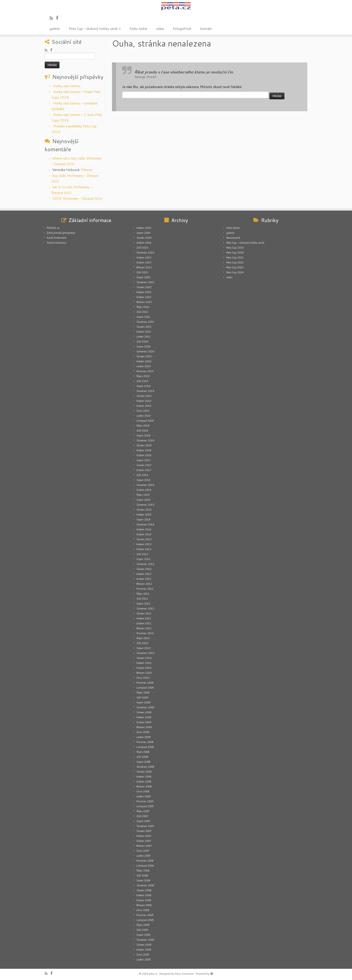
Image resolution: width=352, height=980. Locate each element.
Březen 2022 (144, 302)
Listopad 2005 (145, 920)
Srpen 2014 (143, 520)
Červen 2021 (144, 327)
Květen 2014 (144, 529)
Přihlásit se (53, 228)
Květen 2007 (144, 836)
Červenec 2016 (145, 485)
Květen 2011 (144, 618)
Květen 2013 (144, 544)
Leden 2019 (144, 416)
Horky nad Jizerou (67, 86)
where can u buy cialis (68, 158)
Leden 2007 (144, 856)
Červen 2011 (144, 613)
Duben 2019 (144, 406)
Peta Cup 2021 (235, 258)
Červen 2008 (144, 772)
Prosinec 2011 (145, 589)
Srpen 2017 (143, 460)
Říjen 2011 (143, 594)
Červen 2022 (144, 287)
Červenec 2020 (145, 351)
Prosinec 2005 (145, 915)
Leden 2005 (144, 960)
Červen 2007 (144, 831)
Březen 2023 (144, 267)
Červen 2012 (144, 569)
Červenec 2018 (145, 440)
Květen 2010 (144, 663)
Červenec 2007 (145, 826)
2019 (57, 199)
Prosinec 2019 (145, 371)
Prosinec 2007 (145, 801)
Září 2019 (142, 381)
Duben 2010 (144, 668)
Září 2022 (142, 272)
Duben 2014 (144, 534)
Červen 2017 (144, 465)
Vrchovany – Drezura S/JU (83, 199)
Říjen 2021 (143, 307)
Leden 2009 (144, 737)
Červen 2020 (144, 356)
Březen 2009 (144, 727)
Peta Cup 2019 (235, 248)
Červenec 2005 (145, 940)
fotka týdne (139, 28)
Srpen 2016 (143, 480)
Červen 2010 (144, 658)
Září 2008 (142, 757)
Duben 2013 (144, 549)
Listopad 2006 (145, 866)
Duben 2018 (144, 455)
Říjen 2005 (143, 925)
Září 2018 (142, 431)
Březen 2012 (144, 584)
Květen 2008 (144, 777)
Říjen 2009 (143, 693)
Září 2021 (142, 312)
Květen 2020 (144, 361)
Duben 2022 (144, 297)
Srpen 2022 (143, 277)
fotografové (182, 28)
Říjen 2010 (143, 638)
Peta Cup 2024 (235, 272)
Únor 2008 (143, 791)
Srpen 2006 (143, 880)
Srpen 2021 (143, 317)
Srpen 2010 (143, 648)
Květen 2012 (144, 574)
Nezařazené (233, 238)
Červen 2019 (144, 396)
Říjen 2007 (143, 811)
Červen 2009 (144, 712)
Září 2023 (142, 248)
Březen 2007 (144, 846)
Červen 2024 (144, 238)
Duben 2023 (144, 262)
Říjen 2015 (143, 495)
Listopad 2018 (145, 421)
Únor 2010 (143, 678)
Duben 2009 (144, 722)
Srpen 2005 (143, 935)
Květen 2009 (144, 717)
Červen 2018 (144, 445)
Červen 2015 (144, 510)
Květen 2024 (144, 243)
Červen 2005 (144, 945)
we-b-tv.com (62, 187)
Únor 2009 (143, 732)
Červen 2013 (144, 539)
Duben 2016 (144, 490)
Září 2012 (142, 554)
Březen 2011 (144, 628)
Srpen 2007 (143, 821)
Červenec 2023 (145, 253)
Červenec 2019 (145, 391)
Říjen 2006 (143, 871)
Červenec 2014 (145, 524)
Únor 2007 (143, 851)
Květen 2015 (144, 515)
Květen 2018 (144, 450)
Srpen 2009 (143, 702)
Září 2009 (142, 698)
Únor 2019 (143, 411)
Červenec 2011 (145, 609)
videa (160, 28)
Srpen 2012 (143, 559)
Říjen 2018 (143, 426)
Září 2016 (142, 475)
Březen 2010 (144, 673)
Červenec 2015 (145, 505)
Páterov (87, 170)
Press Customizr (184, 974)
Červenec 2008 (145, 767)
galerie (55, 28)
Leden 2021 (144, 337)
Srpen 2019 (143, 386)
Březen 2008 (144, 787)
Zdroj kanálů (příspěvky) (61, 233)
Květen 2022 (144, 292)
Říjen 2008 (143, 752)
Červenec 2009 (145, 707)
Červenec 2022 (145, 282)
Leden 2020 (144, 366)
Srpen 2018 (143, 436)
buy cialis (59, 176)
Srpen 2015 (143, 500)
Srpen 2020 (143, 347)
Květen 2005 (144, 950)
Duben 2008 (144, 782)
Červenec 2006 (145, 885)
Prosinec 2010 (145, 633)
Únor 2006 (143, 910)
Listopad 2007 (145, 806)
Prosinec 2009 (145, 683)
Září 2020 (142, 342)
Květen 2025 (144, 228)
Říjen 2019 (143, 376)
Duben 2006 (144, 900)
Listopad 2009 (145, 688)
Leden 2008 (144, 796)
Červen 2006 (144, 890)
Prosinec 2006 (145, 861)
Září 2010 (142, 643)
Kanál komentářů (56, 238)
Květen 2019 (144, 401)
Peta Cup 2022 (235, 262)
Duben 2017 (144, 470)
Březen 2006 (144, 905)
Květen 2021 (144, 332)
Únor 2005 (143, 955)
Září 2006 (142, 876)
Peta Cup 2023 (235, 267)
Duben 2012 (144, 579)
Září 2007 (142, 816)
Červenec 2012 (145, 564)
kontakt (206, 28)
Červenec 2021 (145, 322)
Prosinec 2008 (145, 742)
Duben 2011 (144, 623)
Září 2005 (142, 930)
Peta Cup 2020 (235, 253)
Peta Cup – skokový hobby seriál (95, 28)
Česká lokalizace (56, 243)
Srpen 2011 (143, 604)
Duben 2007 (144, 841)
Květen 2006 (144, 895)
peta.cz (153, 974)
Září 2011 (142, 599)
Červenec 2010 (145, 653)
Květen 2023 (144, 258)
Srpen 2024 (143, 233)
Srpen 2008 (143, 762)
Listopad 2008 (145, 747)
